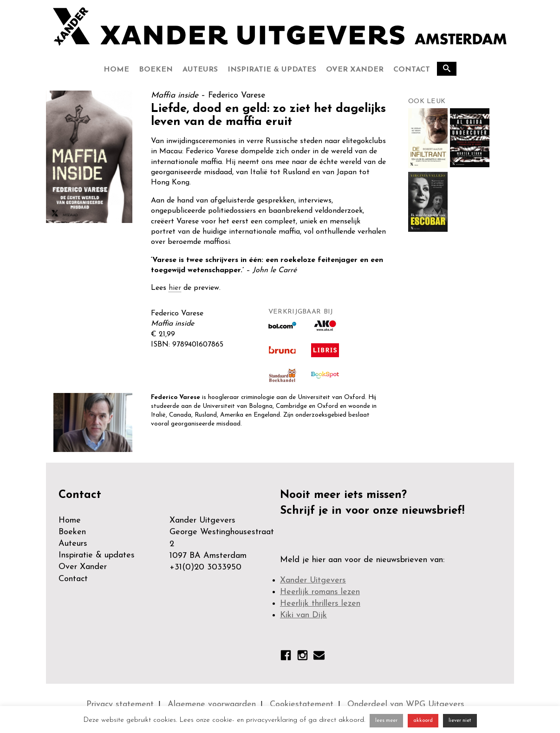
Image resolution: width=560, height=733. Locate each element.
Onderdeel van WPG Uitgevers (406, 704)
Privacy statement (120, 704)
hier (175, 288)
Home (116, 70)
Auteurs (200, 70)
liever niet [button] (460, 721)
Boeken (156, 70)
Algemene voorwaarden (212, 704)
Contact (412, 70)
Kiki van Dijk (303, 615)
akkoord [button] (423, 721)
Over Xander (355, 70)
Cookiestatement (302, 704)
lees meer (386, 721)
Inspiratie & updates (272, 70)
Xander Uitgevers (313, 580)
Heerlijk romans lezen (320, 592)
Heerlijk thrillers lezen (320, 604)
